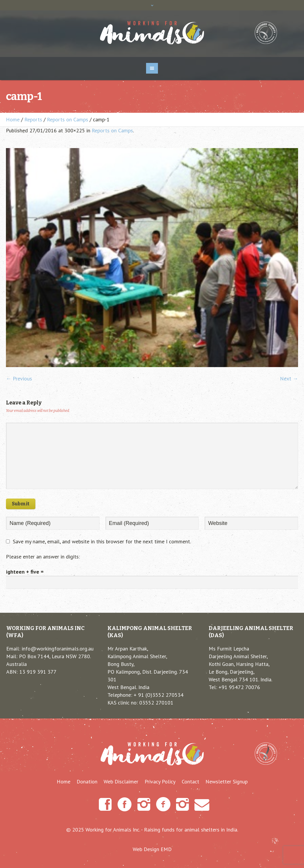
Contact (190, 782)
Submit (21, 504)
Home (13, 119)
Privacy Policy (160, 782)
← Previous (19, 379)
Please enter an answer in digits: (43, 557)
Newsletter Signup (227, 782)
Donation (87, 782)
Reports (33, 119)
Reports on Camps (68, 119)
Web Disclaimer (121, 782)
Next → (289, 379)
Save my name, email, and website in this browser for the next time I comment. (102, 541)
